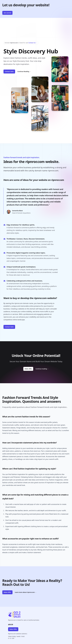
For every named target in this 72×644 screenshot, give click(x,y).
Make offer (29, 369)
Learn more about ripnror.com (26, 592)
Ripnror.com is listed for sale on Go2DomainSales (24, 620)
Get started (7, 13)
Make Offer (7, 592)
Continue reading (42, 369)
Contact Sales (9, 71)
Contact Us (33, 43)
